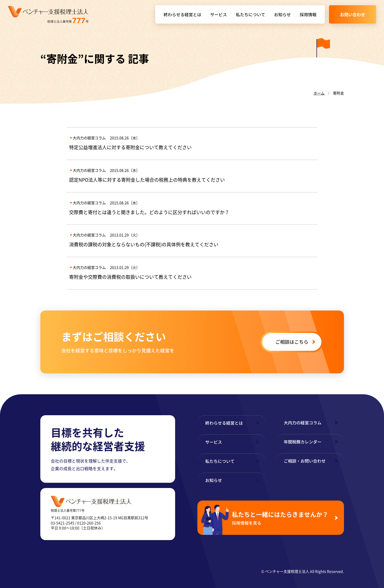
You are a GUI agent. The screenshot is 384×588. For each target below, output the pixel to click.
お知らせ (282, 14)
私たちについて (251, 14)
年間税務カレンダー (303, 442)
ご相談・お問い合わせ (305, 461)
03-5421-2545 (63, 523)
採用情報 (308, 14)
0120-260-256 (89, 523)
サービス (219, 14)
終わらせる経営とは (182, 14)
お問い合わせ (353, 14)
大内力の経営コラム (303, 423)
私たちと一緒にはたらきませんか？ (281, 518)
